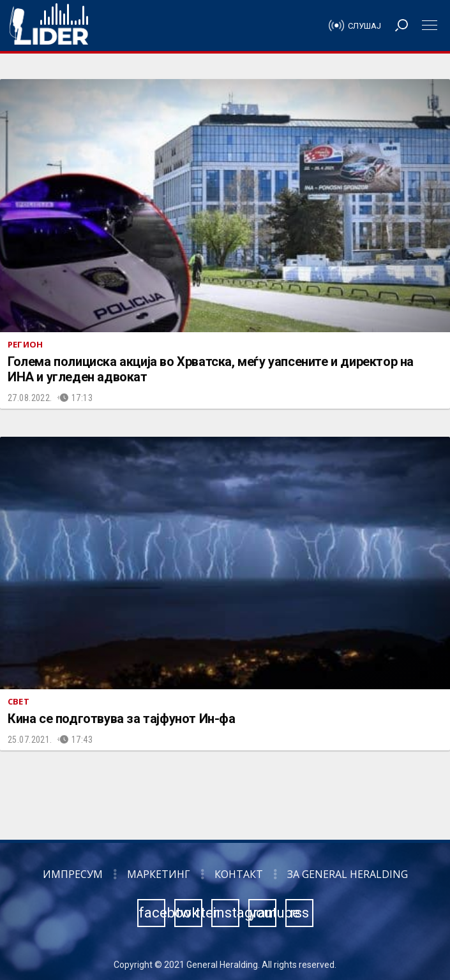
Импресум (73, 874)
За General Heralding (348, 874)
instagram (226, 913)
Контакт (239, 874)
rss (299, 913)
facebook (152, 913)
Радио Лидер (49, 26)
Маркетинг (159, 874)
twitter (189, 913)
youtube (263, 913)
